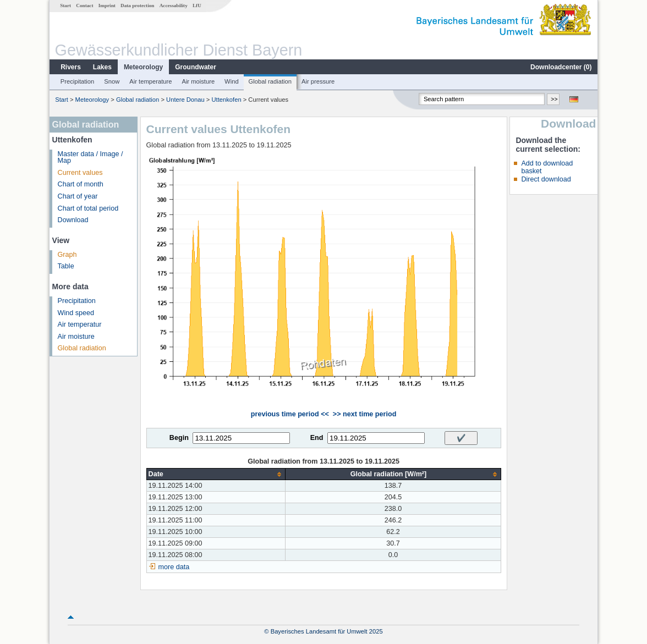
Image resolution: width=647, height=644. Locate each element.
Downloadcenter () (561, 67)
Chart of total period (88, 208)
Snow (112, 81)
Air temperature (150, 81)
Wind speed (76, 313)
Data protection (137, 5)
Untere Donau (185, 100)
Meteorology (143, 67)
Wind (232, 81)
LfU (197, 5)
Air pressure (318, 81)
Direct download (546, 179)
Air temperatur (80, 324)
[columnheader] (216, 474)
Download (73, 220)
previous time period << (290, 414)
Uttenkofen (227, 100)
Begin (179, 438)
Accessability (174, 5)
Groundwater (196, 67)
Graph (67, 255)
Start (65, 5)
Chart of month (81, 184)
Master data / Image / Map (91, 158)
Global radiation (270, 81)
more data (174, 567)
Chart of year (78, 196)
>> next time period (364, 414)
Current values (80, 173)
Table (66, 266)
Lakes (102, 67)
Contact (84, 5)
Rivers (71, 67)
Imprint (107, 5)
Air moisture (198, 81)
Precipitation (78, 81)
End (317, 438)
